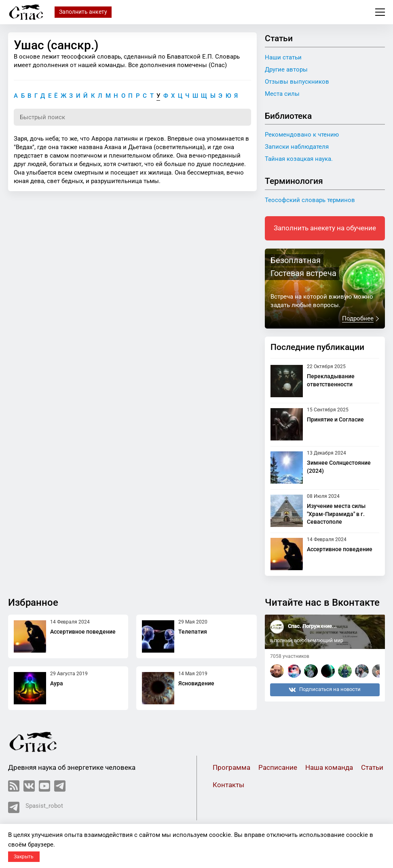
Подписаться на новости (325, 690)
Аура (57, 683)
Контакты (228, 785)
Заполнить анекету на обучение (325, 228)
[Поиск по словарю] (132, 117)
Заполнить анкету (83, 12)
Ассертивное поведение (340, 549)
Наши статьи (283, 57)
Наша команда (329, 768)
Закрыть (24, 857)
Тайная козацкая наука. (299, 159)
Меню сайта (380, 12)
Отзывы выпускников (297, 82)
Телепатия (193, 632)
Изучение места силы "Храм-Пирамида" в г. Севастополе (336, 514)
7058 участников (290, 656)
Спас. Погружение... (312, 626)
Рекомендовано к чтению (302, 135)
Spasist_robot (36, 807)
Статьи (372, 768)
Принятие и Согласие (335, 419)
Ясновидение (196, 683)
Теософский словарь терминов (310, 200)
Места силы (282, 94)
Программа (231, 768)
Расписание (278, 768)
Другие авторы (286, 70)
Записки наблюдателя (297, 147)
